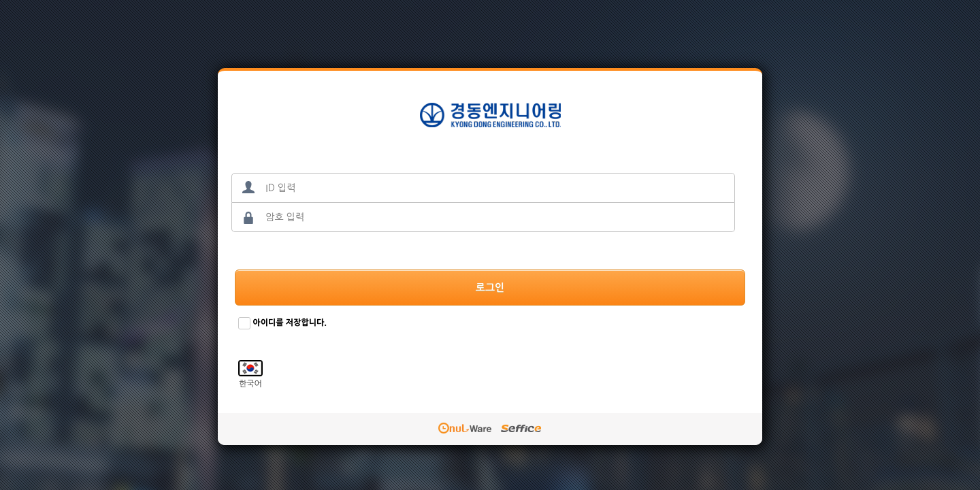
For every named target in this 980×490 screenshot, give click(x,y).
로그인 (490, 288)
